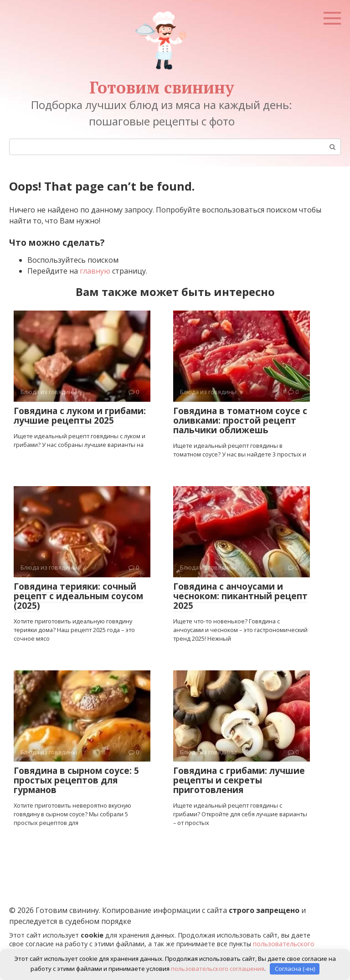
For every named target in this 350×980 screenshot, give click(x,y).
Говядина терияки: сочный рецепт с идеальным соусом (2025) (78, 596)
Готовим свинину (162, 87)
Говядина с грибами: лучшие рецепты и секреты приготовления (239, 780)
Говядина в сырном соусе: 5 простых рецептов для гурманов (76, 780)
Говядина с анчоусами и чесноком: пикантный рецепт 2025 (240, 596)
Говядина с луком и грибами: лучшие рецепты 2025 (80, 416)
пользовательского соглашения (218, 969)
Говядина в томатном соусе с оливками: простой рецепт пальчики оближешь (240, 420)
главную (95, 271)
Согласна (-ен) (295, 969)
